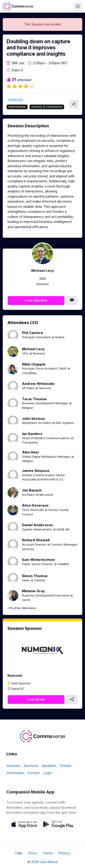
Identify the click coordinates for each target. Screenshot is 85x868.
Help (19, 853)
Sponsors (31, 766)
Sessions (14, 766)
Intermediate (17, 107)
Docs (33, 853)
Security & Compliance (47, 107)
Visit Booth (36, 699)
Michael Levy (43, 271)
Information (15, 773)
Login (47, 773)
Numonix (15, 675)
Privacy (64, 853)
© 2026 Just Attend (43, 862)
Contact (34, 773)
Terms (48, 853)
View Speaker (36, 300)
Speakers (49, 766)
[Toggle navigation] (78, 6)
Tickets (66, 766)
